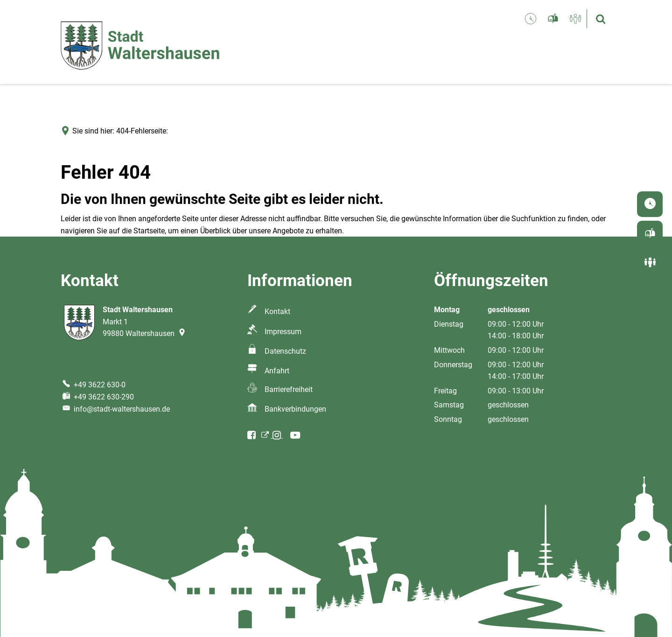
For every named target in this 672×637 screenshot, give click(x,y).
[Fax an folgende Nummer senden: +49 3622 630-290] (97, 397)
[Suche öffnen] (601, 19)
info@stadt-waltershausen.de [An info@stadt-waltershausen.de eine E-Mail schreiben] (115, 409)
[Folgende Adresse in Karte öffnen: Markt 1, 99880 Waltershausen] (183, 333)
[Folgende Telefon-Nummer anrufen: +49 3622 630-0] (93, 385)
